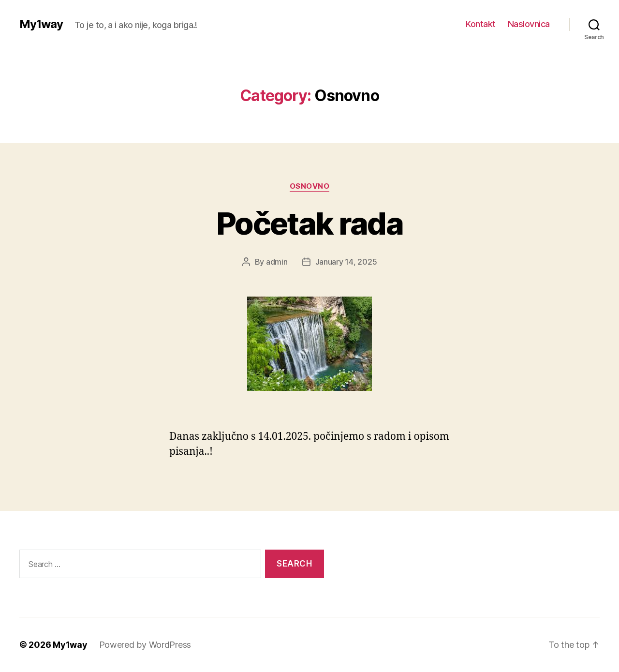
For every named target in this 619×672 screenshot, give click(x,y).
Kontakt (481, 24)
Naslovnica (529, 24)
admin (277, 262)
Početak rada (309, 223)
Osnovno (310, 186)
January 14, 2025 (346, 262)
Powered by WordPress (145, 645)
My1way (41, 24)
